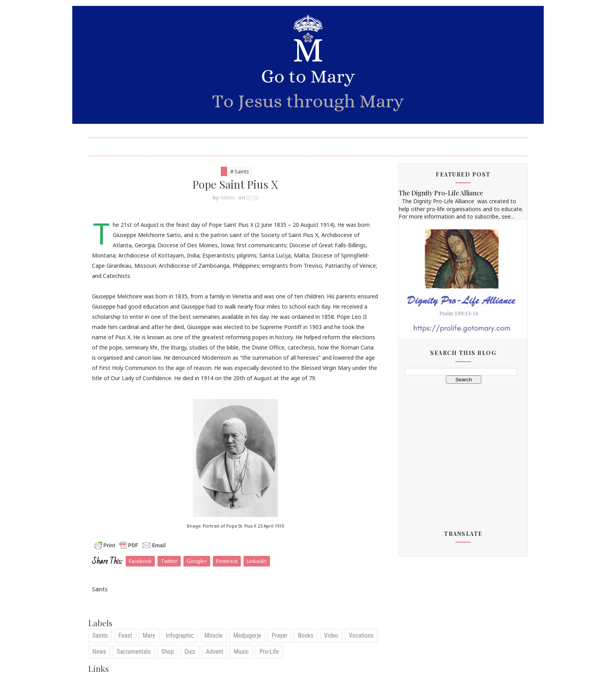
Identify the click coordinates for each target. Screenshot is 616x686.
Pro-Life (269, 652)
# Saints (240, 171)
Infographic (180, 635)
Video (331, 635)
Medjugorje (247, 635)
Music (241, 652)
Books (305, 635)
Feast (125, 635)
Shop (167, 652)
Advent (214, 652)
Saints (100, 635)
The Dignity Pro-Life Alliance (441, 193)
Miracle (214, 635)
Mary (149, 635)
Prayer (280, 635)
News (99, 652)
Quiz (190, 652)
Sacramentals (134, 652)
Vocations (361, 635)
